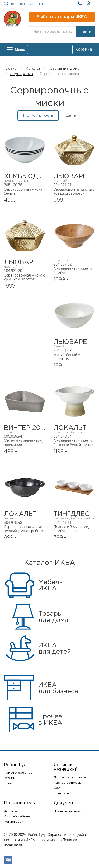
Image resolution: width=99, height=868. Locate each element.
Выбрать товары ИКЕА (62, 17)
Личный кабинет (18, 817)
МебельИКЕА (50, 585)
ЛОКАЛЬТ (74, 429)
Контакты (62, 793)
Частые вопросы (68, 783)
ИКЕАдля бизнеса (58, 688)
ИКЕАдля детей (55, 649)
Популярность (38, 115)
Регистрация (15, 822)
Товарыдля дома (53, 617)
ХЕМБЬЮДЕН (25, 178)
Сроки (59, 788)
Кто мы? (11, 778)
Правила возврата (69, 811)
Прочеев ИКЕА (50, 720)
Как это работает (19, 773)
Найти (85, 31)
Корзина (11, 811)
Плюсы (10, 783)
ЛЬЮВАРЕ (74, 178)
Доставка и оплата (70, 778)
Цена (71, 115)
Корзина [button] (84, 50)
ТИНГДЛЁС (74, 516)
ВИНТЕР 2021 (25, 429)
